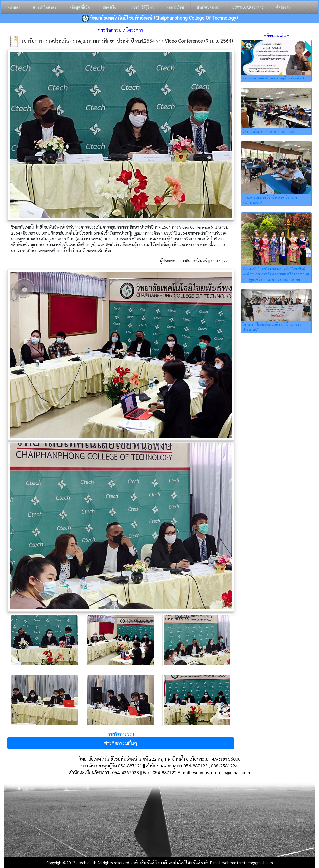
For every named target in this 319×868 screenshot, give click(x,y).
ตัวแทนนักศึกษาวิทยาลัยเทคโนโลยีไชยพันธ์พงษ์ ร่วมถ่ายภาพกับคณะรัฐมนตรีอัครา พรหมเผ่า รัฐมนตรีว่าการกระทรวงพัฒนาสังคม (276, 274)
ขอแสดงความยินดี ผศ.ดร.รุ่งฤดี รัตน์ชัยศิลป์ (273, 78)
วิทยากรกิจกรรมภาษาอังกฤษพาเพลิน (269, 131)
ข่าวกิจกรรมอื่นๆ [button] (120, 743)
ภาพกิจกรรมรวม (121, 734)
